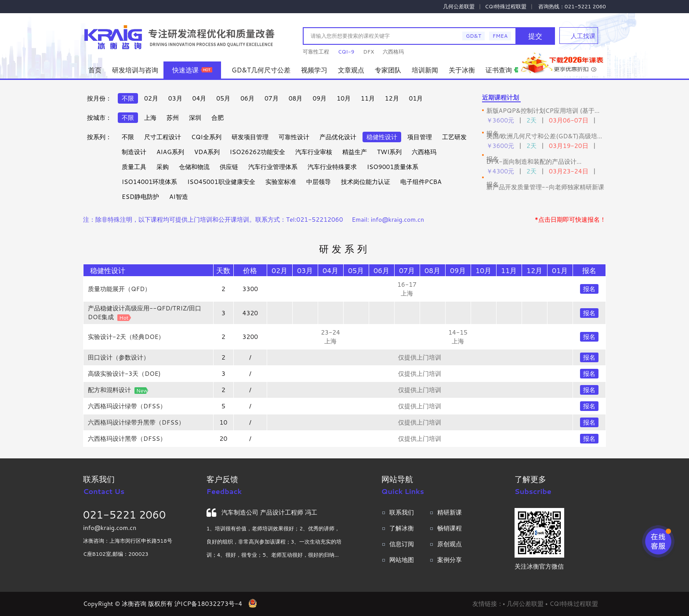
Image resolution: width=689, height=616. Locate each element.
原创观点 (450, 544)
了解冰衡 (402, 528)
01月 (416, 98)
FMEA (500, 36)
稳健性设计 (382, 137)
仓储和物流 (194, 167)
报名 (589, 289)
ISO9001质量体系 (393, 167)
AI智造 (178, 197)
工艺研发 (454, 137)
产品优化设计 (338, 137)
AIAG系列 (170, 152)
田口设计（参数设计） (119, 357)
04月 (199, 98)
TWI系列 (389, 152)
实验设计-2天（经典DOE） (126, 337)
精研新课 (450, 512)
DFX (368, 52)
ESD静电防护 (140, 197)
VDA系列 (207, 152)
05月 (223, 98)
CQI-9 (346, 52)
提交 (535, 36)
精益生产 (355, 152)
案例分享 (450, 560)
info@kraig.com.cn (110, 528)
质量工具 (134, 167)
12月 (392, 98)
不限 (128, 98)
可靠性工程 (316, 52)
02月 (151, 98)
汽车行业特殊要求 (332, 167)
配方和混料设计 (109, 390)
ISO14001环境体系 (149, 182)
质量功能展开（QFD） (119, 289)
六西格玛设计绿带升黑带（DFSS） (136, 422)
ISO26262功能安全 (257, 152)
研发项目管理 (250, 137)
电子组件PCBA (421, 182)
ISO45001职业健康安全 (221, 182)
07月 (272, 98)
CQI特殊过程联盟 (506, 6)
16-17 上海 (407, 289)
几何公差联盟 (459, 6)
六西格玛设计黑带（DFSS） (127, 439)
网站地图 (402, 560)
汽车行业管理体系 (273, 167)
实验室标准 (281, 182)
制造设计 (134, 152)
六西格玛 (393, 52)
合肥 (218, 118)
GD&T (473, 36)
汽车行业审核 (314, 152)
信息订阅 (402, 544)
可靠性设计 (294, 137)
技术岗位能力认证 (366, 182)
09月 (319, 98)
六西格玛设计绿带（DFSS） (127, 406)
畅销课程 (450, 528)
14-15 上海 (458, 337)
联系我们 (402, 512)
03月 (175, 98)
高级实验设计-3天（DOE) (124, 374)
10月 (344, 98)
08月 (296, 98)
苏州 (173, 118)
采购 (163, 167)
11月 (368, 98)
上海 (150, 118)
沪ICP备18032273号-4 (208, 604)
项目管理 (420, 137)
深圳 (195, 118)
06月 (247, 98)
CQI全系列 (206, 137)
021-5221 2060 (124, 515)
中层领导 (319, 182)
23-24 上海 (330, 337)
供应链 (229, 167)
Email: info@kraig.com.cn (388, 220)
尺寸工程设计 (163, 137)
